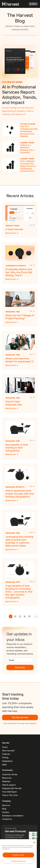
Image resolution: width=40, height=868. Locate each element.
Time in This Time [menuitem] (10, 795)
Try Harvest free (20, 717)
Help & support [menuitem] (9, 785)
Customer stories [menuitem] (10, 774)
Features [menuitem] (6, 754)
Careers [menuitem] (6, 812)
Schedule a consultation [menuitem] (13, 816)
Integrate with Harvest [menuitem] (12, 788)
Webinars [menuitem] (6, 781)
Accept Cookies (18, 855)
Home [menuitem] (5, 747)
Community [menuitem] (7, 770)
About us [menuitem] (6, 805)
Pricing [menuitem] (5, 758)
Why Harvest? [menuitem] (8, 751)
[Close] (34, 842)
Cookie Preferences (18, 861)
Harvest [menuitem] (6, 743)
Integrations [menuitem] (7, 761)
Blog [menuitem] (4, 809)
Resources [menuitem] (7, 778)
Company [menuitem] (7, 801)
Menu (33, 4)
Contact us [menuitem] (7, 819)
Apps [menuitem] (4, 765)
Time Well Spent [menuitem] (9, 792)
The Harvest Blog (20, 18)
